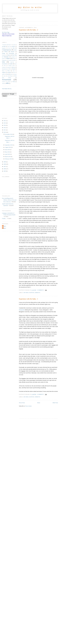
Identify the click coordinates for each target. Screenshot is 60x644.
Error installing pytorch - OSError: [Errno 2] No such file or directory (9, 200)
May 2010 (7, 152)
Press (9, 71)
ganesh (3, 59)
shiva (14, 73)
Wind (14, 82)
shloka (3, 74)
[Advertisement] (30, 17)
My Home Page (6, 32)
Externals (4, 55)
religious (4, 73)
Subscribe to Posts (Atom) (8, 34)
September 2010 (9, 145)
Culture (6, 52)
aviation (32, 293)
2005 (5, 171)
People (14, 69)
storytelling (10, 76)
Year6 (3, 83)
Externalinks (12, 53)
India (3, 62)
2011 (5, 130)
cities (14, 48)
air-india (26, 293)
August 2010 (8, 147)
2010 (5, 132)
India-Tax (12, 62)
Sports (15, 74)
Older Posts (55, 403)
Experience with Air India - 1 (29, 299)
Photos (3, 71)
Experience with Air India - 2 (29, 30)
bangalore (4, 48)
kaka (16, 64)
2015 (5, 123)
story (5, 76)
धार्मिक (7, 83)
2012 (5, 128)
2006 (5, 169)
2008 (5, 164)
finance (9, 55)
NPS (10, 69)
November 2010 (9, 134)
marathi (9, 67)
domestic (38, 293)
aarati (14, 45)
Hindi (8, 58)
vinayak (9, 82)
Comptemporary (7, 50)
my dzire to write (30, 7)
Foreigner (13, 57)
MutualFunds (5, 69)
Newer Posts (22, 403)
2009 (5, 162)
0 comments (40, 290)
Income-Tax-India (12, 60)
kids (5, 66)
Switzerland (6, 80)
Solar (12, 74)
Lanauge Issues (12, 66)
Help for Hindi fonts (7, 36)
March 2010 (8, 157)
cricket (15, 50)
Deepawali (22, 310)
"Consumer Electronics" (7, 45)
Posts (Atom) (28, 406)
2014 (5, 125)
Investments (5, 64)
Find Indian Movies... (7, 89)
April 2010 (8, 154)
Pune (14, 71)
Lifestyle (4, 67)
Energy (4, 53)
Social (7, 74)
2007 (5, 166)
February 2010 (8, 159)
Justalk (11, 64)
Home (39, 403)
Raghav (4, 226)
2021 (5, 121)
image (14, 59)
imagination (4, 60)
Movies (13, 67)
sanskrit (9, 73)
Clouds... (4, 218)
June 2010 (7, 150)
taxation (4, 82)
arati (9, 46)
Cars (9, 48)
